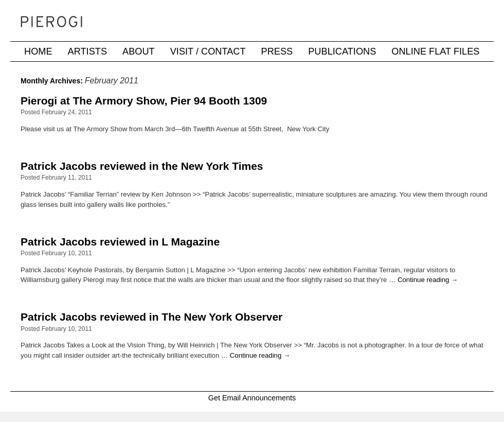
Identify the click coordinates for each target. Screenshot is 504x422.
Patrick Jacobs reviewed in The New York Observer (151, 317)
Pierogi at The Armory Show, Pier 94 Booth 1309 (144, 101)
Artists (87, 51)
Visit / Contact (208, 51)
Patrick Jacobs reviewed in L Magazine (120, 242)
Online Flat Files (435, 51)
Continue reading (428, 280)
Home (38, 51)
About (139, 51)
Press (277, 51)
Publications (342, 51)
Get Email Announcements (252, 398)
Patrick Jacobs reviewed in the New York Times (142, 166)
